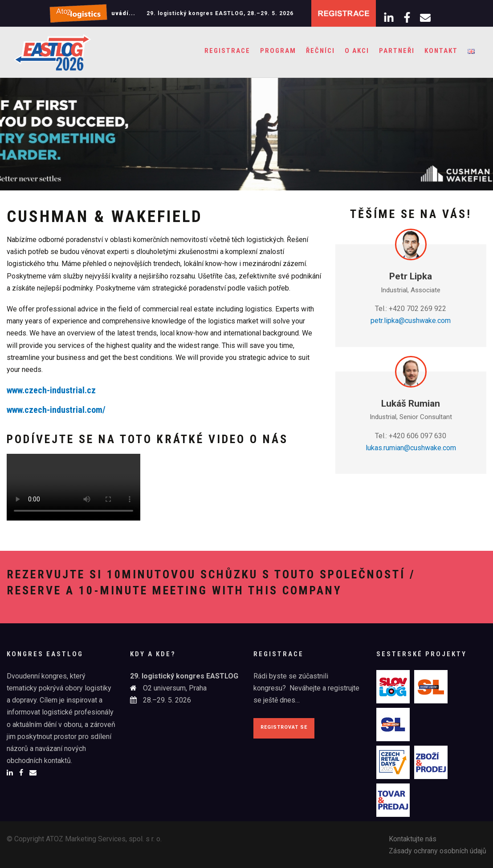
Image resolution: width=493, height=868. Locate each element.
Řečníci (320, 51)
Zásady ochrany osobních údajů (438, 851)
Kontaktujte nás (413, 839)
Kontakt (441, 51)
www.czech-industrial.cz (51, 390)
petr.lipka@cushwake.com (411, 321)
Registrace (227, 51)
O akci (357, 51)
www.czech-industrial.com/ (56, 410)
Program (278, 51)
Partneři (397, 51)
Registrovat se (284, 727)
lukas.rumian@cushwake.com (411, 448)
